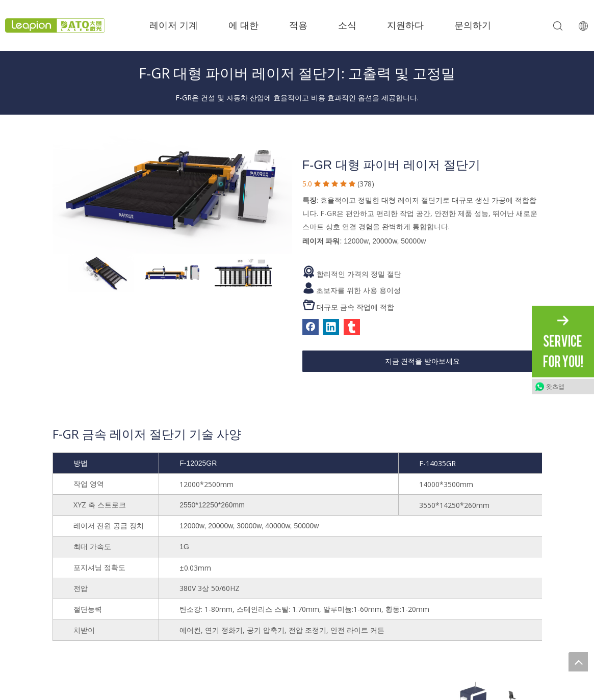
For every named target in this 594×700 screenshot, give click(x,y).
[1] (172, 187)
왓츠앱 (555, 387)
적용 (298, 25)
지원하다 (405, 25)
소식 (347, 25)
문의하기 (473, 25)
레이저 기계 (174, 25)
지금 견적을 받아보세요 (423, 361)
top (578, 662)
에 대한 (243, 25)
